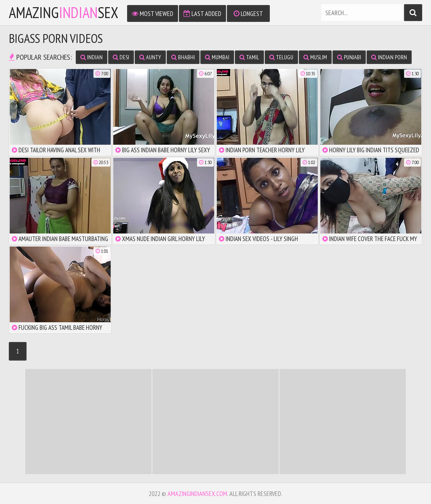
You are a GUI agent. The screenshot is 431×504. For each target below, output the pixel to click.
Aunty (150, 57)
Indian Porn (389, 57)
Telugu (281, 57)
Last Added (202, 13)
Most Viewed (153, 13)
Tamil (249, 57)
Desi (121, 57)
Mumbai (217, 57)
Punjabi (349, 57)
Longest (248, 13)
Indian (92, 57)
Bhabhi (183, 57)
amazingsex (64, 13)
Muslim (315, 57)
